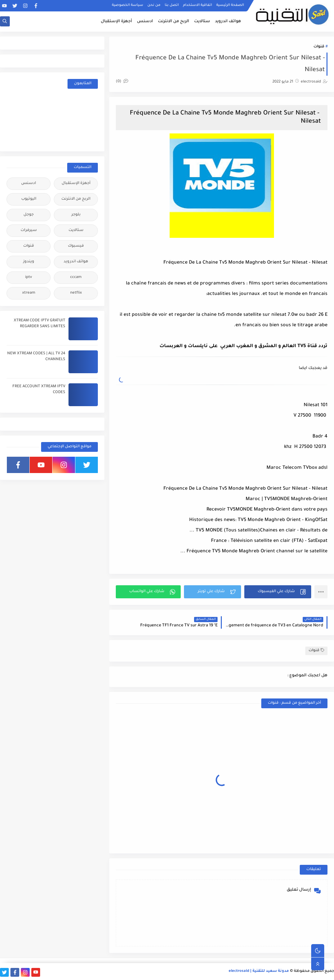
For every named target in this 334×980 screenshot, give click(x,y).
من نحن (154, 5)
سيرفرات (29, 230)
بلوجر (76, 215)
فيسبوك (76, 246)
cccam (76, 277)
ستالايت (202, 22)
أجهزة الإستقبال (116, 22)
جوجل (29, 215)
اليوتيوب (29, 199)
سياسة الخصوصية (128, 5)
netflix (76, 293)
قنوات (319, 47)
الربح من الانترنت (174, 22)
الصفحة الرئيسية (230, 5)
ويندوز (29, 262)
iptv (29, 277)
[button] (278, 592)
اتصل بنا (172, 5)
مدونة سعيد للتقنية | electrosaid (259, 971)
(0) (122, 82)
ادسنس (145, 22)
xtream (29, 293)
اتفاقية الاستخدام (197, 5)
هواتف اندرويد (228, 22)
